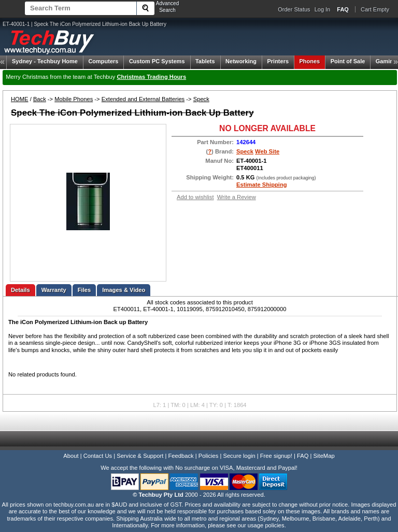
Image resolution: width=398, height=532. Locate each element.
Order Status (294, 9)
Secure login (239, 456)
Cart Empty (375, 9)
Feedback (181, 456)
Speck (201, 99)
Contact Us (98, 456)
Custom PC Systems (157, 61)
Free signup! (276, 456)
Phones (310, 61)
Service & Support (140, 456)
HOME (20, 99)
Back (40, 99)
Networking (241, 61)
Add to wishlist (195, 197)
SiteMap (324, 456)
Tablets (205, 61)
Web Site (267, 151)
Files (84, 290)
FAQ (303, 456)
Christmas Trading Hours (152, 77)
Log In (323, 9)
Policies (209, 456)
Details (20, 290)
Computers (103, 61)
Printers (278, 61)
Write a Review (237, 197)
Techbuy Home (45, 61)
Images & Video (124, 290)
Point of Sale (348, 61)
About (71, 456)
